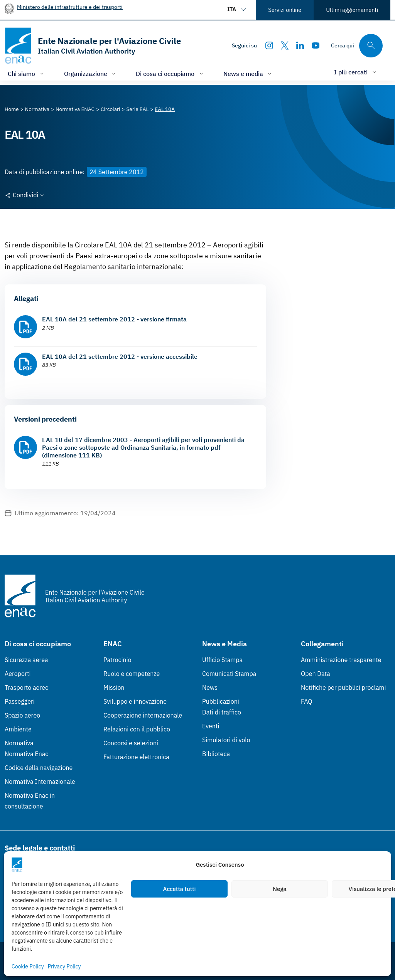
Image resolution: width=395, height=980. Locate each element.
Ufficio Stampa (222, 660)
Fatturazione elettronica (136, 757)
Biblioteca (216, 754)
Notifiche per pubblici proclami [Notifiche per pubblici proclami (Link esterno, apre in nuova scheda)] (343, 688)
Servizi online (285, 10)
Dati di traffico (222, 712)
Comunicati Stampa (229, 674)
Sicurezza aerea (26, 660)
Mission (114, 688)
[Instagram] (269, 45)
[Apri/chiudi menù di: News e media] (248, 73)
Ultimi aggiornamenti (352, 10)
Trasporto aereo (27, 688)
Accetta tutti (180, 889)
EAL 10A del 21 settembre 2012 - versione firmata (114, 319)
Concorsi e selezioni (131, 743)
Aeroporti (18, 674)
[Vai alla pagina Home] (12, 109)
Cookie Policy (28, 967)
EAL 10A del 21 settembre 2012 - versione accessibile (120, 356)
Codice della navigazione (39, 768)
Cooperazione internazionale (143, 715)
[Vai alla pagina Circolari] (110, 109)
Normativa (19, 743)
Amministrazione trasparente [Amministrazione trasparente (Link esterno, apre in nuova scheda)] (341, 660)
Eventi (211, 726)
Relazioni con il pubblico (137, 729)
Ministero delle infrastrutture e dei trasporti (70, 7)
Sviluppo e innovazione (135, 701)
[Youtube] (316, 45)
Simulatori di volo (226, 740)
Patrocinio (117, 660)
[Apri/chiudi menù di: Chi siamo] (27, 73)
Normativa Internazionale (40, 782)
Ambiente (18, 729)
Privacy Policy (64, 967)
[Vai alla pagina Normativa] (37, 109)
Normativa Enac (26, 754)
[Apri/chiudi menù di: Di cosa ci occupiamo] (170, 73)
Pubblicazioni (221, 701)
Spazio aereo (22, 715)
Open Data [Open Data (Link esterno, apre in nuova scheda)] (316, 674)
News (210, 688)
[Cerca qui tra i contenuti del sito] (357, 46)
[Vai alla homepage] (93, 46)
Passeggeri (20, 701)
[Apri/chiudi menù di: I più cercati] (356, 72)
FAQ (307, 701)
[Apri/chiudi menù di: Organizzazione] (91, 73)
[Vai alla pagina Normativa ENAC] (75, 109)
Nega (279, 889)
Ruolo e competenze (132, 674)
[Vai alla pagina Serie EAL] (137, 109)
